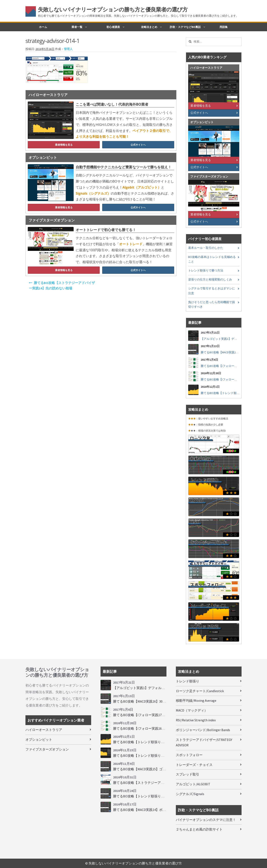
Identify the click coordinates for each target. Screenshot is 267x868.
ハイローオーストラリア (44, 730)
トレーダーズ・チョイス (194, 765)
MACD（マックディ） (192, 710)
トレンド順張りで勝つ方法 (206, 271)
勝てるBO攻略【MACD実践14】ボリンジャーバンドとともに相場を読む (166, 810)
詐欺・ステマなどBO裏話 (185, 27)
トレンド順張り (188, 681)
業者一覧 (77, 27)
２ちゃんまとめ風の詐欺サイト (199, 829)
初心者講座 (113, 27)
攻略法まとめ (149, 27)
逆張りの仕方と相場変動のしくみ (210, 280)
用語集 (224, 27)
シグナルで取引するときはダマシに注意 (212, 291)
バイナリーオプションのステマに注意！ (206, 820)
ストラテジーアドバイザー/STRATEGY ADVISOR (204, 742)
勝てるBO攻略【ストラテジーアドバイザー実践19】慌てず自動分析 (164, 783)
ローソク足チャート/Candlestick (200, 691)
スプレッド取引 (188, 774)
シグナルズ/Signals (190, 794)
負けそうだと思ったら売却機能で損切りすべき (212, 305)
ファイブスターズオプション (47, 749)
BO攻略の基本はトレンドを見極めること (212, 259)
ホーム (43, 27)
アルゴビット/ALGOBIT (193, 784)
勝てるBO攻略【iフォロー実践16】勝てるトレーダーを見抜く (159, 728)
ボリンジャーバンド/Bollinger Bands (203, 730)
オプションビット (39, 739)
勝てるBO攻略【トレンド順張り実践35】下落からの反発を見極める (164, 742)
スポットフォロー (189, 755)
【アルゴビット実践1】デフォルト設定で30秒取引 (234, 339)
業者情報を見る (64, 145)
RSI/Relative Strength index (196, 720)
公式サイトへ (138, 145)
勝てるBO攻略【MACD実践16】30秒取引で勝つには (234, 352)
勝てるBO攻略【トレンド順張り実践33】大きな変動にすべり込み (162, 796)
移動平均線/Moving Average (196, 700)
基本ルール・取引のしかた (206, 248)
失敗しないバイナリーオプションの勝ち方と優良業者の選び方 (113, 9)
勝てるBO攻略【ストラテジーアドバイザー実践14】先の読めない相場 (62, 285)
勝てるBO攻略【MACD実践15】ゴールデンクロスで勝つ (154, 769)
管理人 (68, 49)
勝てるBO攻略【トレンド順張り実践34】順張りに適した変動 (159, 755)
